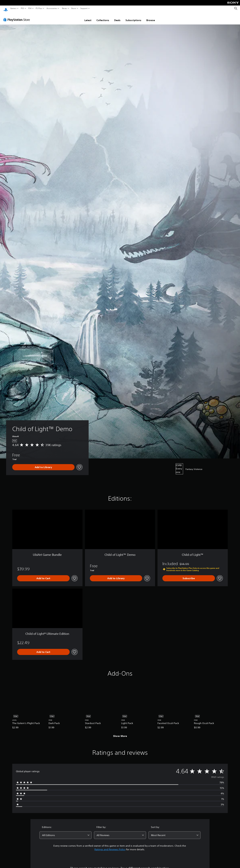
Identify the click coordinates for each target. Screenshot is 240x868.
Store (74, 8)
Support (84, 8)
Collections (103, 17)
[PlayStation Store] (18, 17)
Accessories (52, 8)
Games (13, 8)
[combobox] (66, 832)
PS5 (22, 8)
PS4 (30, 8)
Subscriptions (133, 17)
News (64, 8)
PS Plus (39, 8)
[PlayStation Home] (6, 8)
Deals (117, 17)
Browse (151, 17)
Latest (88, 17)
